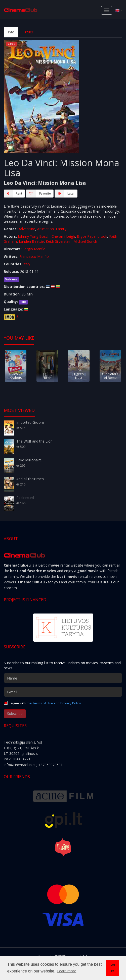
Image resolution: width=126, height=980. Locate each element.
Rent (13, 194)
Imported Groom (30, 422)
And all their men (30, 479)
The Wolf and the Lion (34, 441)
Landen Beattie (31, 241)
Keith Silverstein (59, 241)
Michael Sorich (85, 241)
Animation (46, 229)
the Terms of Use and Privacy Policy (54, 703)
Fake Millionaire (29, 460)
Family (61, 229)
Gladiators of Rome (110, 376)
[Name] (63, 678)
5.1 (19, 317)
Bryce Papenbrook (92, 236)
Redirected (25, 498)
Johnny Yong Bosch (34, 236)
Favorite (38, 194)
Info (11, 32)
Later (65, 194)
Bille (47, 378)
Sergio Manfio (34, 249)
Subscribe (15, 714)
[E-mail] (63, 692)
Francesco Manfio (34, 256)
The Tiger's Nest (79, 374)
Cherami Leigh (63, 236)
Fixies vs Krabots (16, 376)
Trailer (28, 32)
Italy (27, 264)
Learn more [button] (67, 971)
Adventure (27, 229)
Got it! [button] (112, 968)
